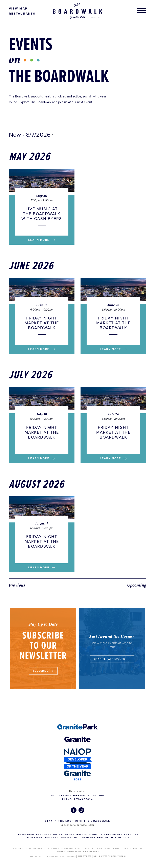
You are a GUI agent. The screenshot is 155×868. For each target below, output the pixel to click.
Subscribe (43, 671)
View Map (18, 8)
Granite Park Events (112, 662)
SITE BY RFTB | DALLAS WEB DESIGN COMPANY (102, 856)
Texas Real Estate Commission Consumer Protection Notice (77, 837)
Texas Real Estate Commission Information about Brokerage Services (78, 834)
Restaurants (22, 14)
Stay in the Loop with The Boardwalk (77, 821)
